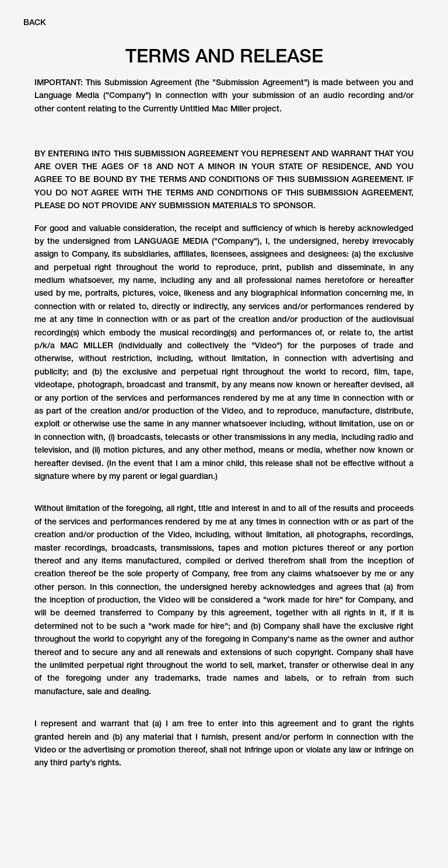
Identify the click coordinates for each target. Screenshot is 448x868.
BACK (35, 22)
